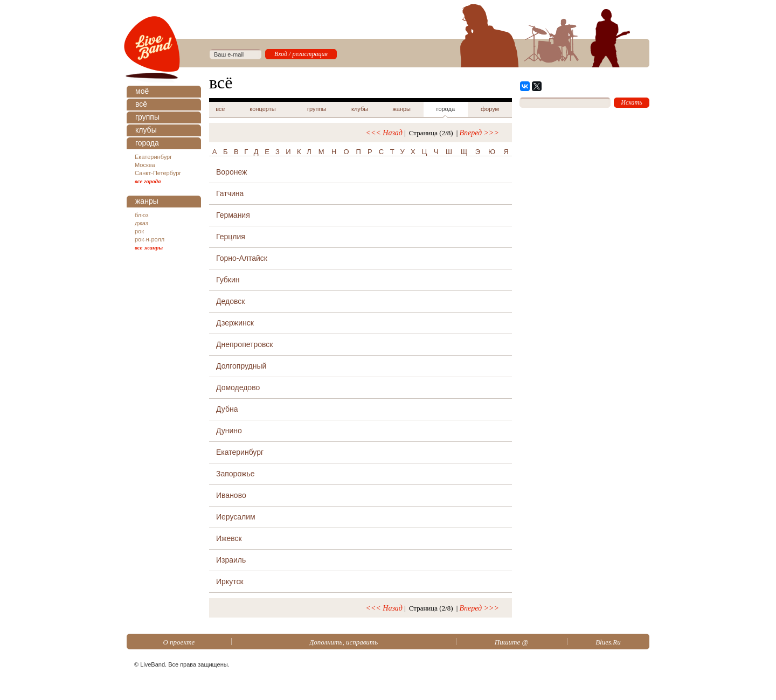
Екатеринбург (153, 157)
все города (148, 181)
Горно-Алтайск (242, 258)
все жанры (149, 247)
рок (139, 231)
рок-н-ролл (150, 239)
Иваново (231, 495)
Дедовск (230, 301)
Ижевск (229, 538)
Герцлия (231, 237)
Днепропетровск (244, 344)
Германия (233, 215)
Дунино (229, 431)
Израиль (231, 560)
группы (147, 117)
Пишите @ (512, 642)
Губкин (228, 280)
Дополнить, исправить (344, 642)
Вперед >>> (479, 133)
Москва (145, 165)
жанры (147, 201)
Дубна (227, 409)
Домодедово (238, 387)
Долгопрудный (241, 366)
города (147, 143)
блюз (142, 215)
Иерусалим (236, 517)
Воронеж (231, 172)
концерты (262, 109)
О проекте (179, 642)
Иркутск (230, 581)
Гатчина (230, 193)
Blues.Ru (608, 642)
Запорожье (235, 474)
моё (142, 91)
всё (141, 104)
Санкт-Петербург (158, 173)
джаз (141, 223)
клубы (146, 130)
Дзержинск (235, 323)
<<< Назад (384, 133)
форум (490, 109)
